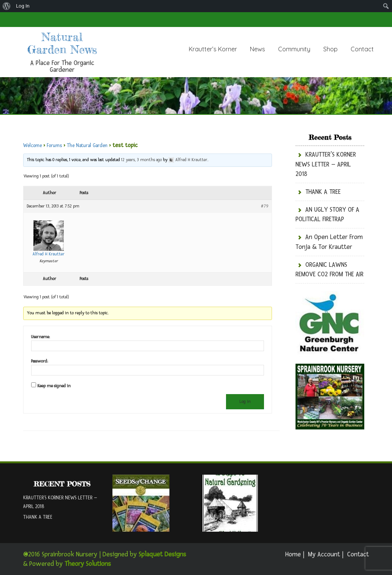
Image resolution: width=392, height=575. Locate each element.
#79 (265, 206)
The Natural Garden (87, 146)
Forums (54, 146)
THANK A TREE (323, 192)
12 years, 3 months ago (141, 160)
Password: (40, 361)
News (258, 49)
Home (293, 554)
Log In (23, 6)
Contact (362, 49)
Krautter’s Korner (213, 49)
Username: (41, 337)
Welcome (32, 146)
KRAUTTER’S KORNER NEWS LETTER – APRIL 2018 (326, 164)
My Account (324, 554)
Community (294, 49)
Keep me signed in (54, 386)
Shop (330, 49)
